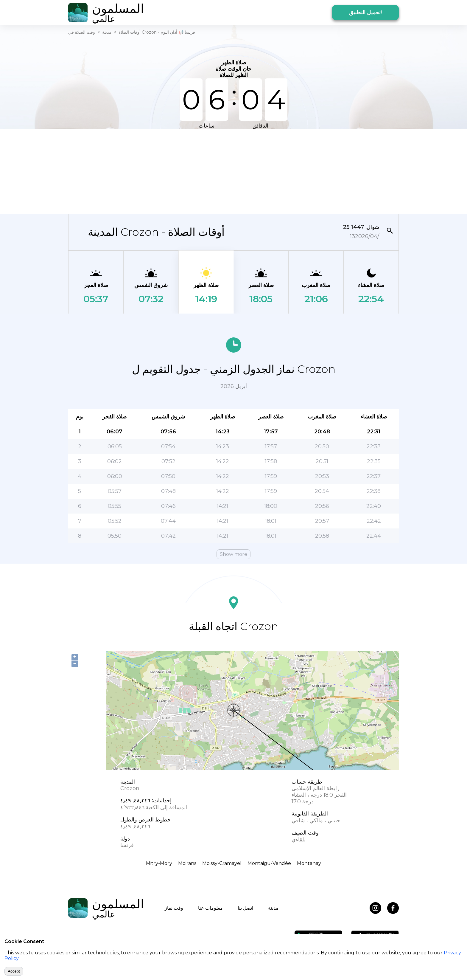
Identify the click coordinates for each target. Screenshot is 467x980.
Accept (14, 971)
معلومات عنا (210, 908)
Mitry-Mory (159, 863)
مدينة (107, 32)
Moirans (187, 863)
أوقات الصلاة (130, 32)
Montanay (309, 863)
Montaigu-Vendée (269, 863)
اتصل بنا (245, 908)
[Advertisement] (233, 171)
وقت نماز (174, 908)
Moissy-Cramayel (222, 863)
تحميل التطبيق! (365, 13)
